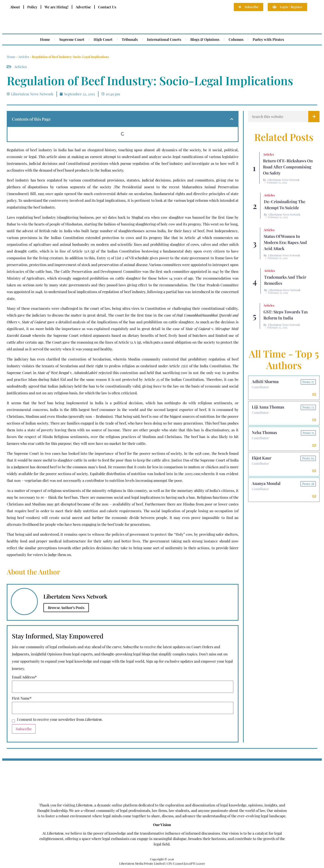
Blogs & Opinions (205, 39)
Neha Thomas (264, 432)
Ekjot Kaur (262, 458)
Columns (236, 39)
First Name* (22, 698)
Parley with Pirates (268, 39)
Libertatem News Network (283, 180)
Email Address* (24, 677)
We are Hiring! (56, 7)
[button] (232, 119)
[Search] (314, 117)
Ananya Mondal (266, 483)
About (15, 7)
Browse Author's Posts (66, 607)
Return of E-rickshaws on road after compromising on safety (288, 167)
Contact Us (107, 7)
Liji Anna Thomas (268, 407)
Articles (24, 57)
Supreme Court (72, 39)
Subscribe (24, 729)
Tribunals (130, 39)
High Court (103, 39)
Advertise (83, 7)
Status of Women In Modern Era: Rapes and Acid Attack (285, 242)
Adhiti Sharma (265, 381)
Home (45, 39)
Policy (32, 7)
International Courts (164, 39)
